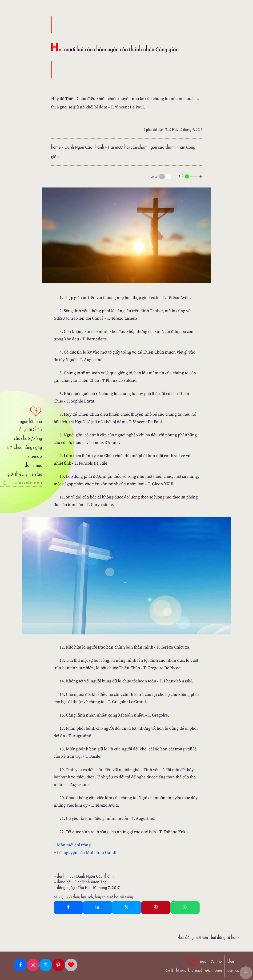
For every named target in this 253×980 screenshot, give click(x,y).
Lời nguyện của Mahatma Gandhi (88, 852)
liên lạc (36, 474)
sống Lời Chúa (30, 429)
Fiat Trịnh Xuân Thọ (91, 882)
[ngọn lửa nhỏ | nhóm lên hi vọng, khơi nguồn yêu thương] (192, 964)
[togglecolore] (168, 177)
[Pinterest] (58, 965)
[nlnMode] (191, 176)
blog (231, 961)
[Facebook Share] (68, 908)
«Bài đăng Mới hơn (193, 937)
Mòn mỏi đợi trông (74, 845)
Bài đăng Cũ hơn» (225, 937)
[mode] (162, 177)
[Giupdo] (71, 965)
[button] (246, 973)
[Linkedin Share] (97, 908)
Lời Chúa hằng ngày (25, 447)
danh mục (33, 465)
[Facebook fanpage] (20, 965)
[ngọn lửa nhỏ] (21, 414)
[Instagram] (33, 965)
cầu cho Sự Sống (28, 438)
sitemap (35, 456)
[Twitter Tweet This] (127, 908)
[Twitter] (46, 965)
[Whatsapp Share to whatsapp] (185, 908)
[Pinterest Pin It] (156, 908)
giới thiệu (15, 474)
